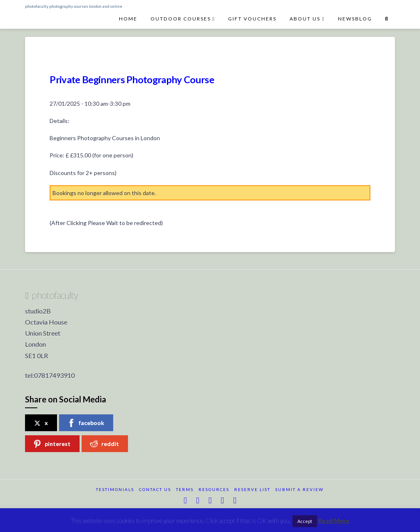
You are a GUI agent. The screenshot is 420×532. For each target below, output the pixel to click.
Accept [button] (305, 521)
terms (185, 489)
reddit (104, 444)
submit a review (299, 489)
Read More (334, 521)
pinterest (52, 444)
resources (214, 489)
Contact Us (155, 489)
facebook (86, 423)
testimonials (115, 489)
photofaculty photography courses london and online (74, 6)
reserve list (252, 489)
